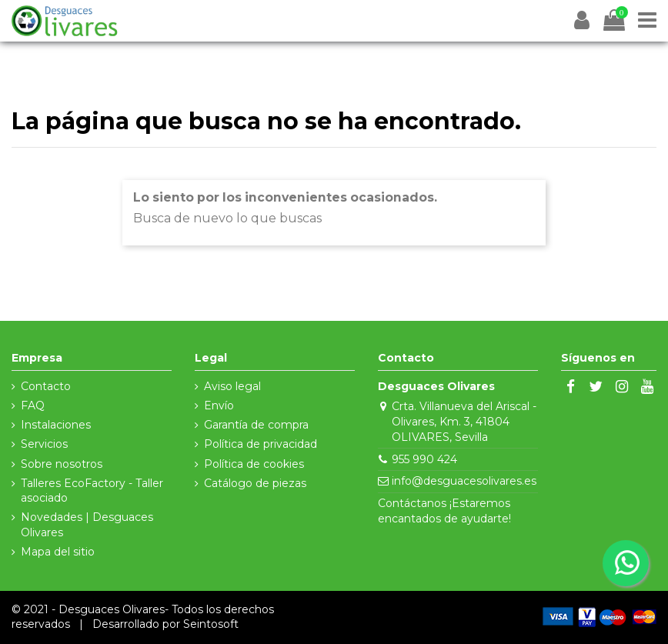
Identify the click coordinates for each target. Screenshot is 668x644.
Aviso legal (232, 386)
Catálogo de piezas (255, 483)
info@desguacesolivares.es (464, 481)
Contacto (46, 386)
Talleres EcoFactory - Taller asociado (92, 491)
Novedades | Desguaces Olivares (87, 525)
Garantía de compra (256, 425)
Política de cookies (254, 464)
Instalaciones (56, 425)
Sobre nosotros (62, 464)
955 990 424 (424, 459)
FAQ (33, 405)
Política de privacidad (261, 444)
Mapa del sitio (58, 552)
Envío (219, 405)
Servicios (44, 444)
